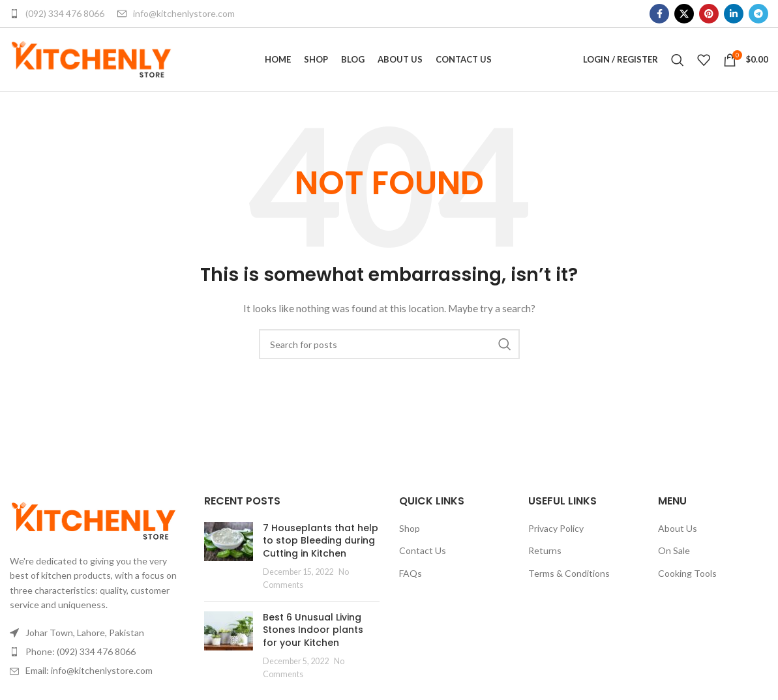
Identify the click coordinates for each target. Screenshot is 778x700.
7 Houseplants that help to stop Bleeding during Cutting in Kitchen (321, 545)
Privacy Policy (556, 532)
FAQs (411, 578)
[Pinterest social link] (709, 14)
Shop (410, 532)
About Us (678, 532)
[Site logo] (91, 61)
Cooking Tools (687, 578)
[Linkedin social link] (734, 14)
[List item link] (97, 656)
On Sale (674, 555)
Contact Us (423, 555)
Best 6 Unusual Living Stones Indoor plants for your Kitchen (313, 634)
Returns (545, 555)
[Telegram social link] (758, 14)
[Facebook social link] (659, 14)
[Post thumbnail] (229, 561)
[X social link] (684, 14)
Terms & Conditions (569, 578)
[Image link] (94, 524)
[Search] (678, 62)
